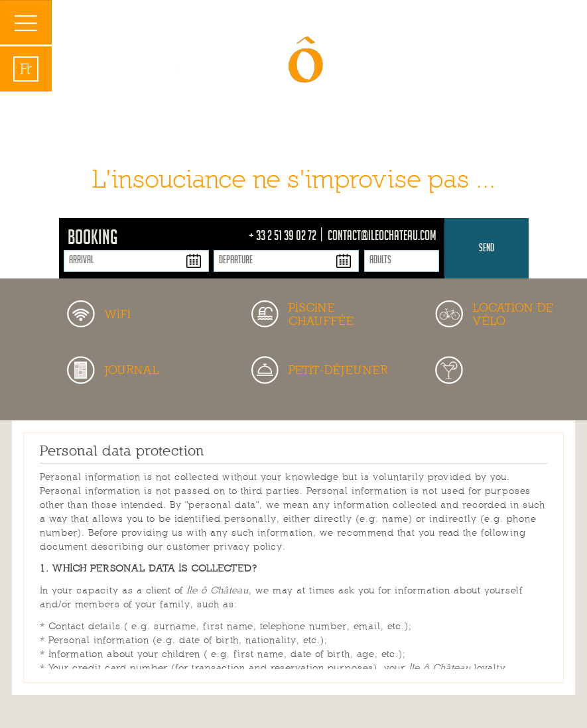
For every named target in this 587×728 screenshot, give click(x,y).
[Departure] (286, 261)
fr (26, 69)
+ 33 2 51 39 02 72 (284, 237)
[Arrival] (136, 261)
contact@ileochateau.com (382, 237)
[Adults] (402, 261)
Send (487, 249)
